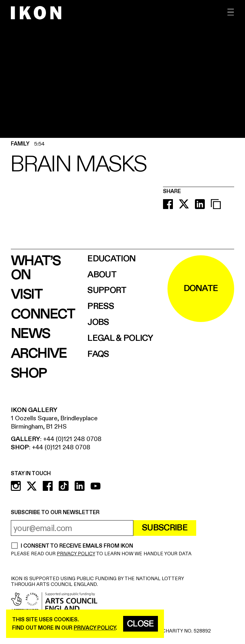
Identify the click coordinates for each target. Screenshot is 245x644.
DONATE (201, 288)
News (30, 334)
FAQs (98, 354)
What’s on (36, 268)
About (102, 275)
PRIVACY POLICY (76, 554)
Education (111, 259)
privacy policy (95, 628)
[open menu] (231, 12)
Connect (43, 314)
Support (107, 291)
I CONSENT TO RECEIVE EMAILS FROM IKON (77, 546)
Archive (39, 354)
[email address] (72, 528)
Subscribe (165, 528)
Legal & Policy (120, 338)
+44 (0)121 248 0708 (72, 439)
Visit (26, 295)
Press (101, 307)
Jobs (98, 322)
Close (141, 624)
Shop (29, 373)
